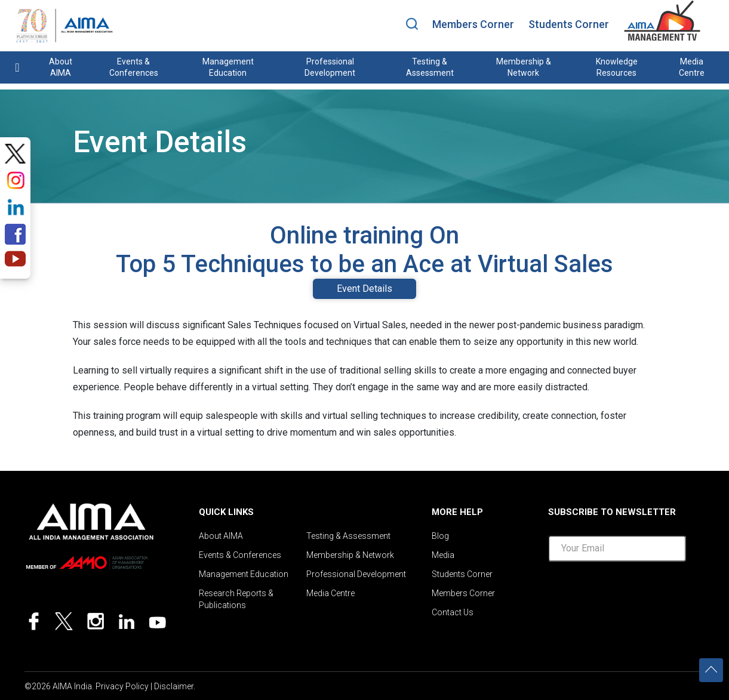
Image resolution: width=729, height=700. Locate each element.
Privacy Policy (122, 686)
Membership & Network (524, 67)
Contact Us (453, 612)
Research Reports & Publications (236, 599)
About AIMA (61, 67)
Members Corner (473, 24)
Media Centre (692, 67)
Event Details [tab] (364, 289)
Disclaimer (174, 686)
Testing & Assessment (430, 67)
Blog (440, 536)
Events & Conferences (134, 67)
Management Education (228, 67)
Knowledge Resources (617, 67)
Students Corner (569, 24)
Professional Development (330, 67)
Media (443, 555)
